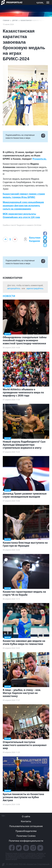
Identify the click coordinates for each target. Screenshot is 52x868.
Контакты (26, 821)
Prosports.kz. (40, 159)
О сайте (26, 816)
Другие (15, 20)
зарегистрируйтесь (35, 288)
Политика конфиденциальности (26, 841)
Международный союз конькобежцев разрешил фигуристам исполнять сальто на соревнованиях (23, 206)
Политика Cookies (26, 836)
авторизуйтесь (14, 288)
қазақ (40, 2)
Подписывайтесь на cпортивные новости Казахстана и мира (25, 137)
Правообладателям (26, 831)
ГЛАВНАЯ (6, 20)
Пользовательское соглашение (26, 826)
